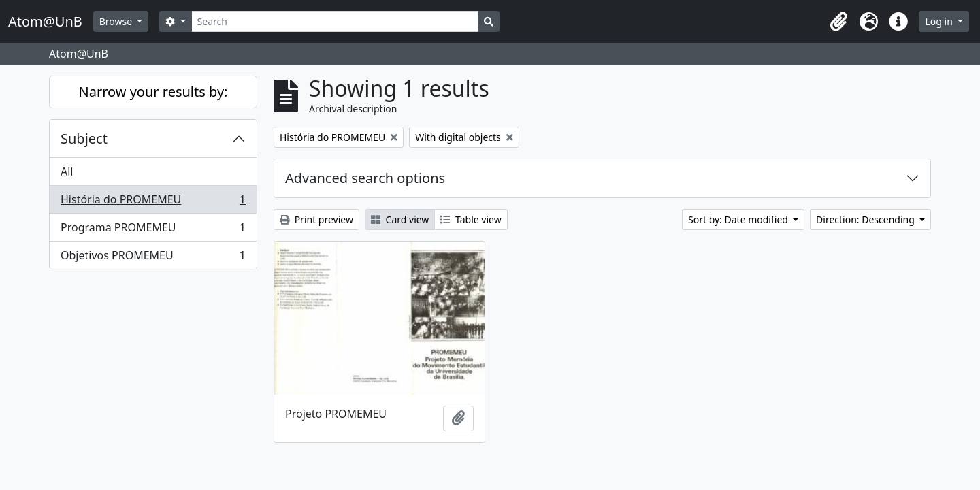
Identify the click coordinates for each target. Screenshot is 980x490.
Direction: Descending (866, 219)
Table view (471, 219)
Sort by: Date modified (739, 219)
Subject (84, 138)
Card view (400, 219)
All (67, 171)
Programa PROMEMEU (153, 230)
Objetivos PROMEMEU (153, 258)
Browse (117, 21)
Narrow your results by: (153, 92)
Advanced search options (365, 178)
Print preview (316, 219)
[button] (838, 22)
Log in (940, 21)
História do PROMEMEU (153, 202)
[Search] (335, 21)
